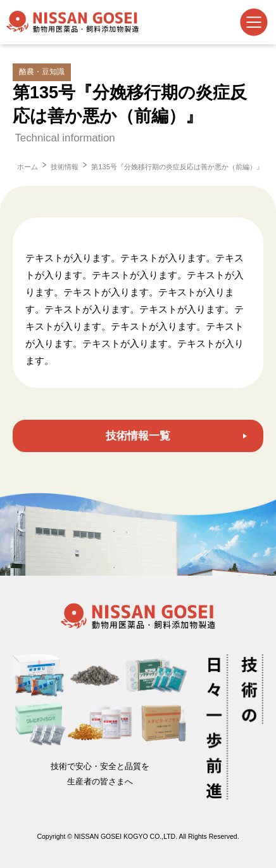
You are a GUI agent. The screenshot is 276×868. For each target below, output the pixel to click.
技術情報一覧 (138, 436)
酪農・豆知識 (42, 72)
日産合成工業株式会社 (73, 22)
